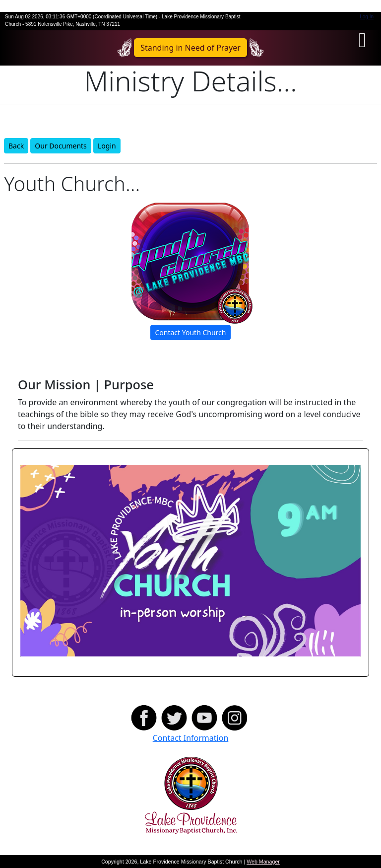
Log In (367, 17)
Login (107, 146)
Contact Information (191, 738)
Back (16, 146)
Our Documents (61, 146)
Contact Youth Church (190, 332)
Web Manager (263, 862)
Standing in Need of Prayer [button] (190, 48)
